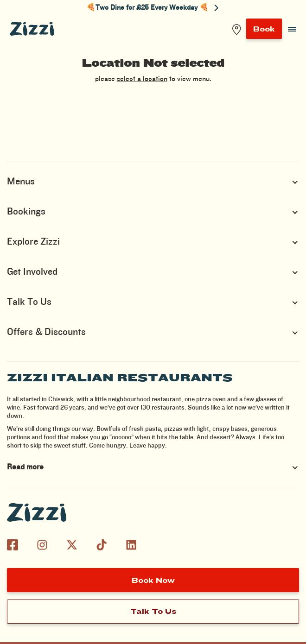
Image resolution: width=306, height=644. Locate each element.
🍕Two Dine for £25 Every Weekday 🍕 (153, 8)
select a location (142, 79)
